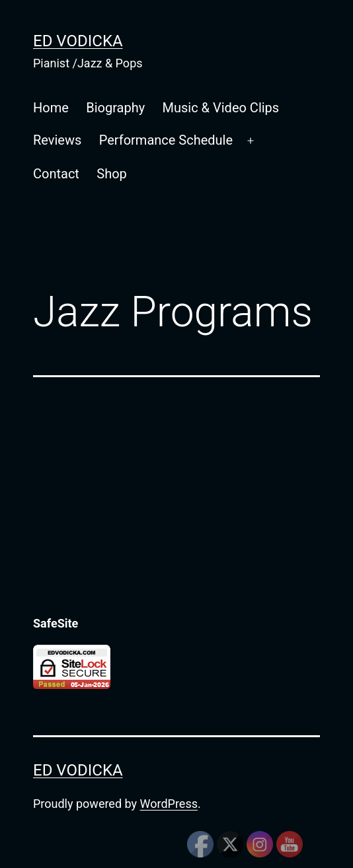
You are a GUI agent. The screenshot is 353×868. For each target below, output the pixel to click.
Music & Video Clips (221, 108)
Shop (112, 174)
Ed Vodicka (78, 41)
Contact (56, 174)
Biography (115, 108)
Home (51, 108)
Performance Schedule (166, 140)
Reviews (57, 140)
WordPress (169, 804)
